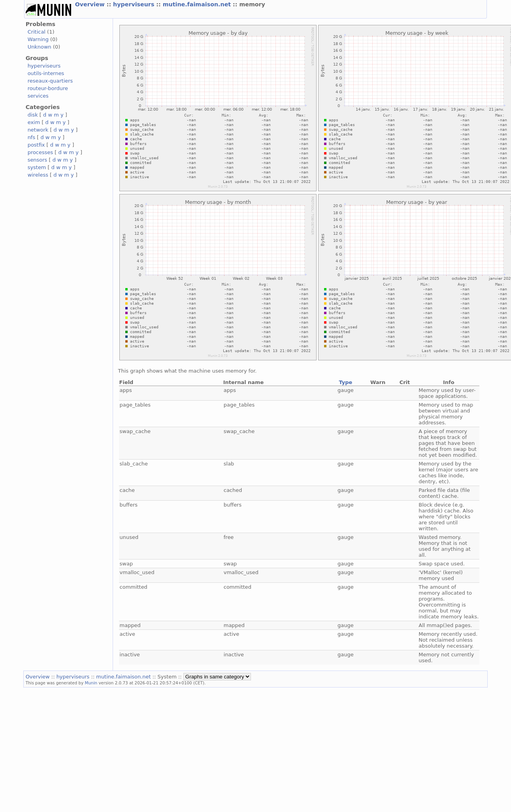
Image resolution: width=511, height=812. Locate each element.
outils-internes (46, 73)
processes (41, 152)
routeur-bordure (48, 88)
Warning (38, 39)
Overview (91, 4)
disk (33, 115)
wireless (38, 175)
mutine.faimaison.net (198, 4)
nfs (32, 137)
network (38, 130)
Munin (91, 683)
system (37, 167)
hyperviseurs (135, 4)
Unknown (40, 47)
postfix (36, 145)
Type (345, 382)
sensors (38, 160)
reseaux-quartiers (50, 81)
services (38, 96)
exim (34, 122)
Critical (37, 32)
